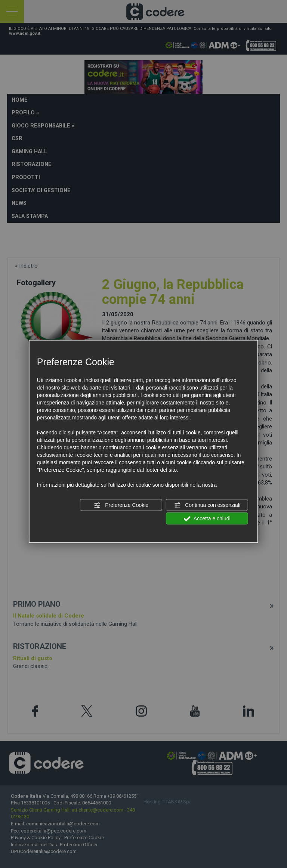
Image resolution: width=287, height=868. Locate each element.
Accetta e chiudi (207, 519)
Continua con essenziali (207, 505)
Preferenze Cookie (121, 505)
